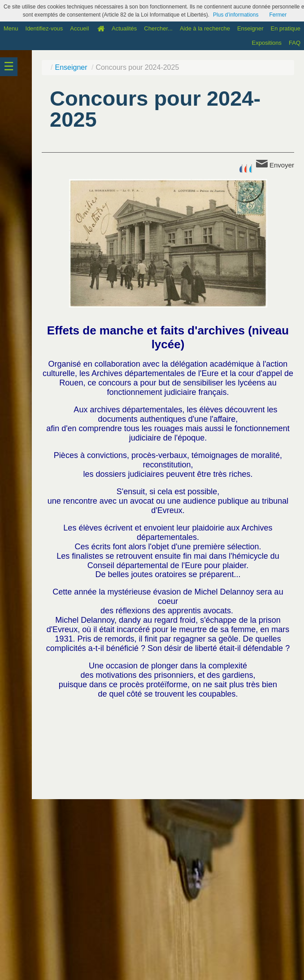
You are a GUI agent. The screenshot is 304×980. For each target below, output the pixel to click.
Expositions (267, 43)
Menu (11, 28)
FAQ (295, 43)
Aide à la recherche (205, 28)
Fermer (278, 15)
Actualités (124, 28)
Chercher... (158, 28)
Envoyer (275, 164)
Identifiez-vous (44, 28)
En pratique (286, 28)
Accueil (79, 28)
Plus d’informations (236, 15)
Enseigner (250, 28)
